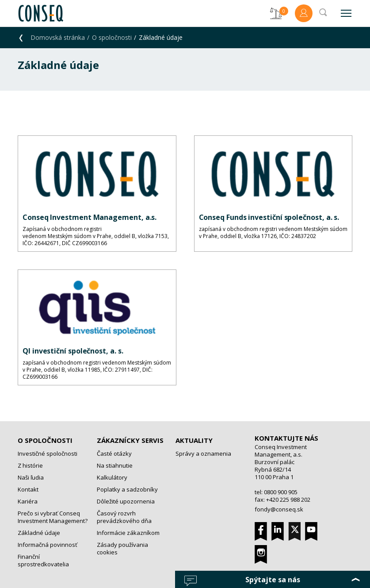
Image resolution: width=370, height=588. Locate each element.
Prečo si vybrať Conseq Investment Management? (53, 517)
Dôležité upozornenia (126, 501)
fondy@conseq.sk (279, 509)
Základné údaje (39, 533)
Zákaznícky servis (130, 440)
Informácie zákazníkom (128, 533)
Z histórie (30, 465)
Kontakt (28, 489)
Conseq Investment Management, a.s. (90, 217)
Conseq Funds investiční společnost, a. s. (269, 217)
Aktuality (194, 440)
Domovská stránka (58, 37)
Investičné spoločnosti (48, 453)
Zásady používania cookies (122, 548)
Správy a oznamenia (203, 453)
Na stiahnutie (115, 465)
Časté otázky (114, 453)
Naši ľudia (31, 477)
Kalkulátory (112, 477)
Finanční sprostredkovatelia (43, 560)
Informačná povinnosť (48, 545)
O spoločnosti (112, 37)
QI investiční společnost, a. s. (73, 351)
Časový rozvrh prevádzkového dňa (124, 517)
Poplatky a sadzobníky (127, 489)
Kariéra (28, 501)
